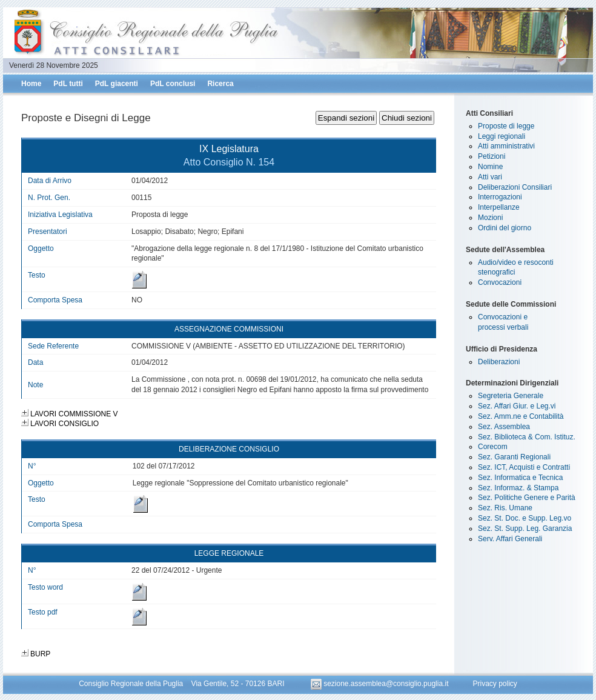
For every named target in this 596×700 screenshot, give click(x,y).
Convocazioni (500, 282)
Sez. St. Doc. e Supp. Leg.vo (525, 518)
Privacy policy (495, 684)
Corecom (493, 447)
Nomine (490, 167)
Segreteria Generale (511, 396)
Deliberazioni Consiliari (515, 187)
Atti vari (490, 177)
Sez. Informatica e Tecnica (521, 478)
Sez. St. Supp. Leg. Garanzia (525, 528)
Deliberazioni (499, 362)
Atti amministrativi (506, 146)
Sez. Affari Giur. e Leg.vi (517, 406)
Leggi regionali (502, 136)
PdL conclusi (173, 84)
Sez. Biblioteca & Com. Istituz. (527, 437)
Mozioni (490, 218)
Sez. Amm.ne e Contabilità (521, 416)
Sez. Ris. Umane (505, 508)
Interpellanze (499, 207)
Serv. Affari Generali (510, 539)
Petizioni (492, 156)
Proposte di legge (506, 126)
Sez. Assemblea (504, 427)
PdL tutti (68, 84)
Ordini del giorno (505, 228)
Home (31, 84)
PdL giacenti (117, 84)
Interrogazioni (500, 197)
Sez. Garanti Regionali (514, 457)
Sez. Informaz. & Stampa (518, 488)
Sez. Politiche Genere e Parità (527, 498)
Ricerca (220, 84)
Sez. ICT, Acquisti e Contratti (524, 467)
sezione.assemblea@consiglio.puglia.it (381, 684)
